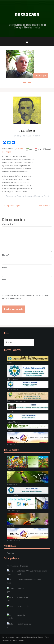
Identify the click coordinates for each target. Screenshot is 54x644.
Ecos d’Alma (43, 206)
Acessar (10, 553)
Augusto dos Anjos (25, 196)
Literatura (38, 196)
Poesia (47, 196)
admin (37, 136)
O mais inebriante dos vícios (29, 580)
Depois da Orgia (13, 206)
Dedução (21, 588)
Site (4, 280)
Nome (6, 255)
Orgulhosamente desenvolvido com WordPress (23, 637)
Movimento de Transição (18, 566)
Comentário (8, 224)
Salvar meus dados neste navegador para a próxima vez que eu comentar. (26, 297)
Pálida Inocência (24, 624)
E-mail (6, 267)
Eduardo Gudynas (41, 75)
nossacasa (27, 14)
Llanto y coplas (23, 606)
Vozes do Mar (23, 597)
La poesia (21, 615)
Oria (4, 640)
